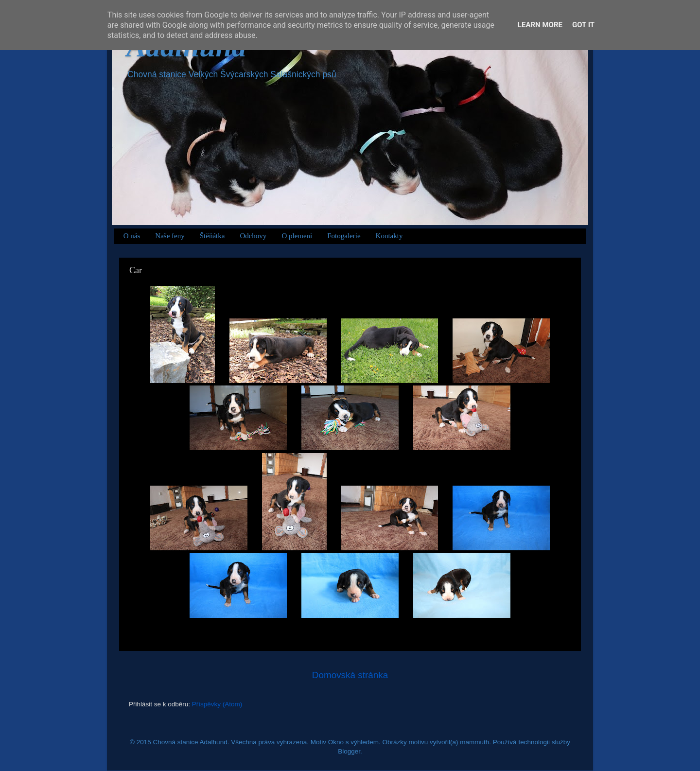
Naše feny (170, 236)
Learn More (540, 25)
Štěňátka (212, 236)
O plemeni (297, 236)
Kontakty (389, 236)
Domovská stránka (350, 675)
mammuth (474, 742)
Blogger (349, 751)
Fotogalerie (344, 236)
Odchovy (253, 236)
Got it (583, 25)
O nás (132, 236)
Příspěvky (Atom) (217, 704)
